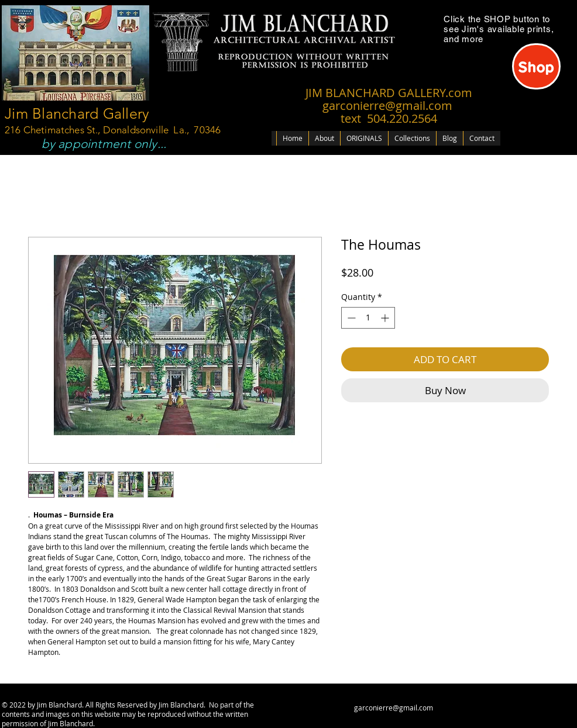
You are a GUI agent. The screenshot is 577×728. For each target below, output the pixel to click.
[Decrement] (350, 318)
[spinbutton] (368, 318)
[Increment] (386, 318)
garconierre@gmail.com (394, 708)
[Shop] (536, 66)
